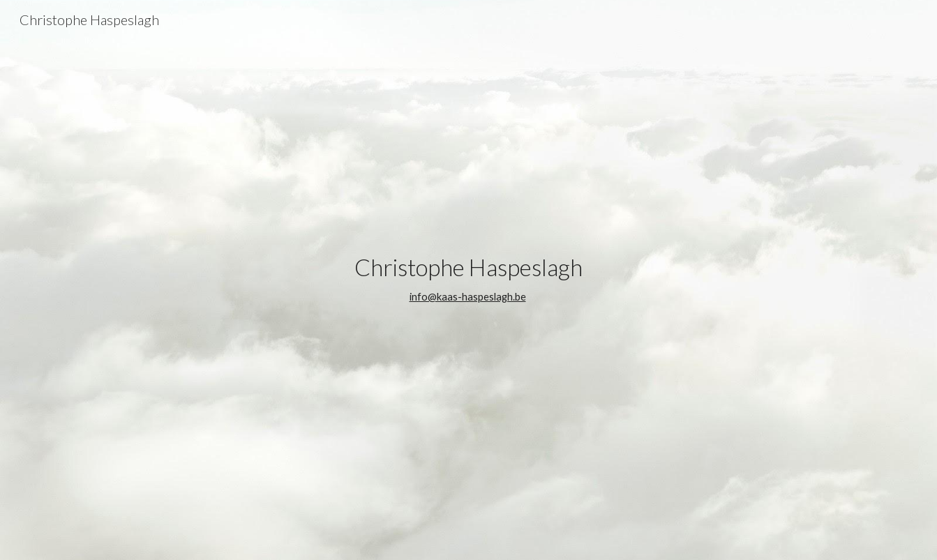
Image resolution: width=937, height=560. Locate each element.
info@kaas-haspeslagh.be (468, 297)
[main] (468, 280)
